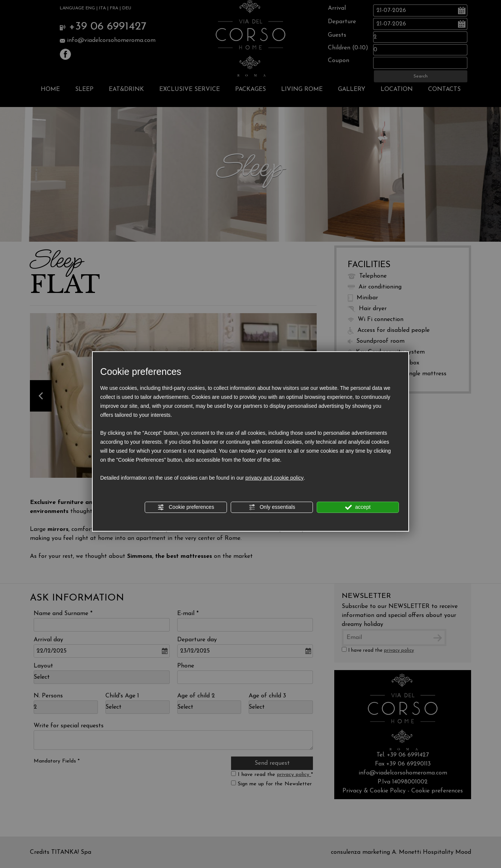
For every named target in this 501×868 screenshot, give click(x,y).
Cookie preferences (186, 507)
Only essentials (272, 507)
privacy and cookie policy (274, 478)
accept (358, 507)
